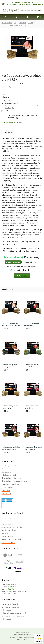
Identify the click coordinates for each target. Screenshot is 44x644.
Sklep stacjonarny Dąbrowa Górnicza (14, 481)
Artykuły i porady (7, 487)
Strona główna (7, 22)
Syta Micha (13, 87)
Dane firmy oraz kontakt (10, 466)
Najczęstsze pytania (8, 524)
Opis (4, 132)
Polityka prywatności (9, 475)
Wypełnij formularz (13, 262)
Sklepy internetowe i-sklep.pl (22, 633)
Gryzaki (31, 22)
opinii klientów (22, 270)
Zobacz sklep (7, 610)
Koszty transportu (8, 518)
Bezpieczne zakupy (8, 521)
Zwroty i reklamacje (8, 542)
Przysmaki (22, 22)
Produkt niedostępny (9, 103)
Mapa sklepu (6, 490)
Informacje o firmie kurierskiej (12, 539)
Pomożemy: (22, 257)
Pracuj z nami (6, 472)
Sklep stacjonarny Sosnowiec (11, 478)
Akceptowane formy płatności (12, 527)
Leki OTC (5, 533)
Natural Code (6, 493)
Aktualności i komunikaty (10, 484)
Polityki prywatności (22, 639)
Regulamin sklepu (7, 536)
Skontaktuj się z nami (10, 593)
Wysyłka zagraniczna (9, 530)
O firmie (4, 469)
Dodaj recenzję (22, 276)
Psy (15, 22)
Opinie (10, 132)
